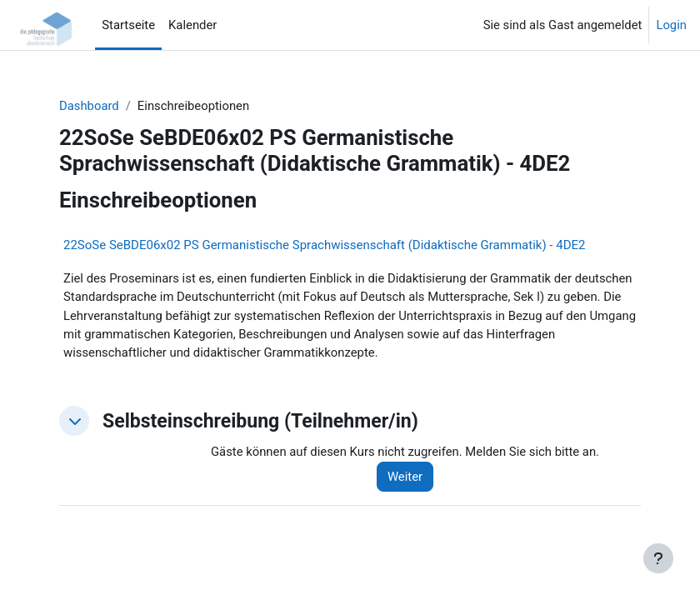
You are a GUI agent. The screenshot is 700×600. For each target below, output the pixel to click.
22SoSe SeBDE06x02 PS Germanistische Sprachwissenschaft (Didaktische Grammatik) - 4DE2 (324, 245)
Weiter (405, 477)
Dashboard (89, 106)
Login (671, 25)
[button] (74, 421)
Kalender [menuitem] (192, 25)
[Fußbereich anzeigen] (658, 558)
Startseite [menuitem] (128, 25)
